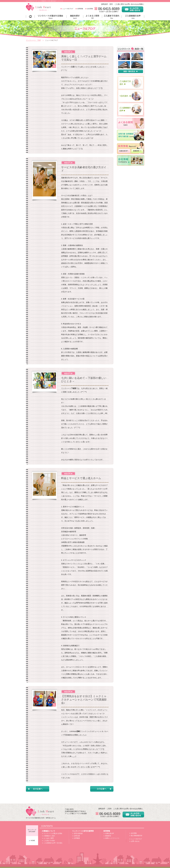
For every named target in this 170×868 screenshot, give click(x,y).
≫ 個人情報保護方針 (136, 836)
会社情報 (90, 9)
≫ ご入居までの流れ (48, 841)
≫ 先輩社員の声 (109, 833)
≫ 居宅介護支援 (77, 833)
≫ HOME (32, 841)
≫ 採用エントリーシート (111, 838)
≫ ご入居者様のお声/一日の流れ (52, 843)
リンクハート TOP (33, 40)
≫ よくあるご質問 (48, 838)
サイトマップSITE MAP (32, 831)
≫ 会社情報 (133, 833)
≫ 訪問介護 (76, 836)
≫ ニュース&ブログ (136, 839)
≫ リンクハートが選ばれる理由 (52, 833)
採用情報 (80, 9)
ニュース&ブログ (68, 9)
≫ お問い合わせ (134, 841)
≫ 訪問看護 (76, 838)
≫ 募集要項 (107, 836)
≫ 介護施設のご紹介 (48, 836)
